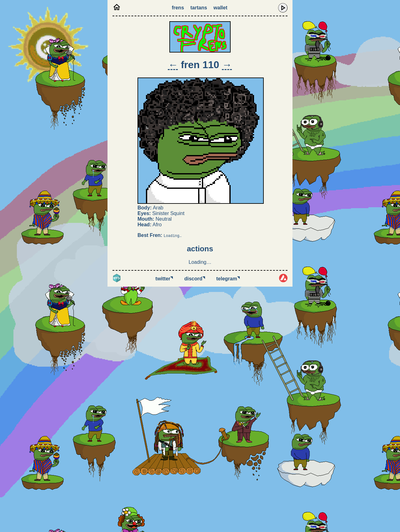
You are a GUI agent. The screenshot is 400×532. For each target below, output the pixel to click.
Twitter (164, 279)
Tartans (199, 8)
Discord (195, 279)
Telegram (228, 279)
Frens (178, 8)
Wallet (220, 8)
